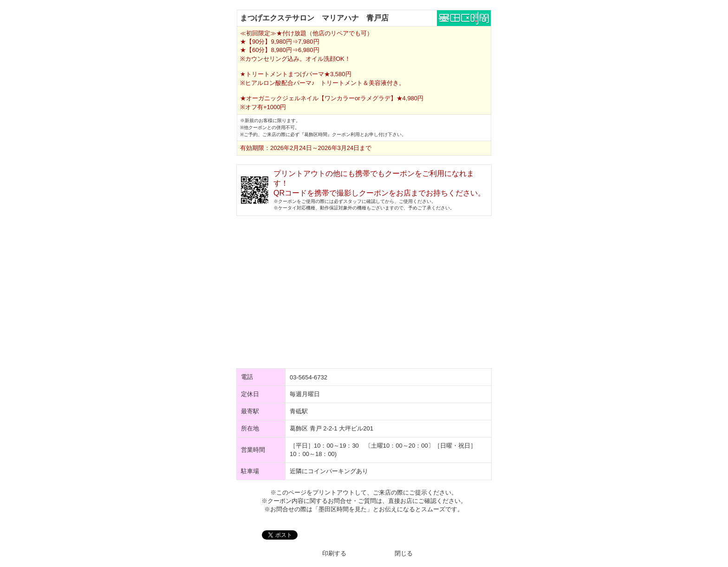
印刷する (334, 553)
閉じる (404, 553)
